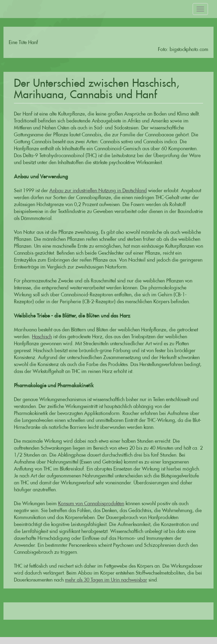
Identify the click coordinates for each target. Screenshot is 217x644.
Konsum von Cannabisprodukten (91, 503)
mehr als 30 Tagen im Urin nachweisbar (106, 580)
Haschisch (42, 337)
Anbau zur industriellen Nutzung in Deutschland (98, 190)
